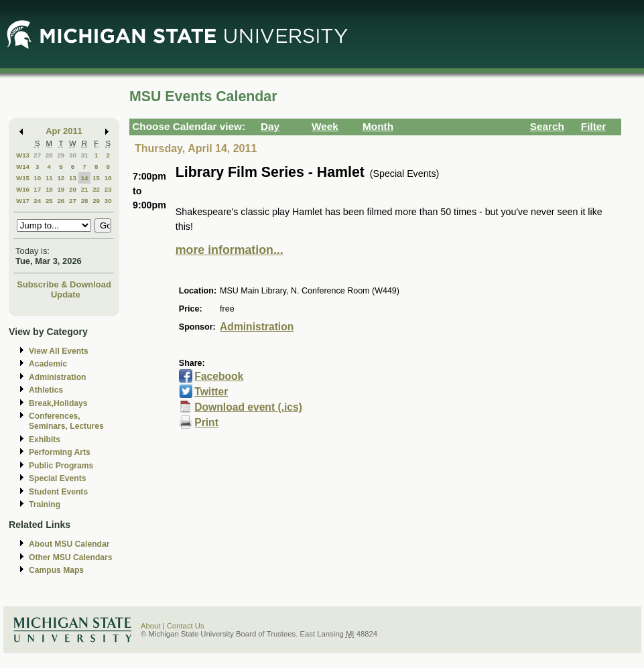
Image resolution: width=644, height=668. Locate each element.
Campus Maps (56, 570)
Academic (48, 364)
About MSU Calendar (69, 544)
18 (49, 189)
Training (45, 505)
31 (85, 155)
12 (61, 178)
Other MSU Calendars (71, 557)
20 (73, 189)
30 (73, 155)
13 (73, 178)
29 (61, 155)
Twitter (211, 392)
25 (49, 201)
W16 (23, 189)
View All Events (59, 351)
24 (37, 201)
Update (66, 294)
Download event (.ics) (248, 407)
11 (49, 178)
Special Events (57, 478)
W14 (23, 166)
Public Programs (61, 466)
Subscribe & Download (64, 284)
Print (206, 422)
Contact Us (186, 626)
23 (108, 189)
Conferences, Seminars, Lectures (66, 421)
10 (37, 178)
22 (96, 189)
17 (37, 189)
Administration (57, 377)
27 (37, 155)
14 (85, 178)
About (151, 626)
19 (61, 189)
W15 (23, 178)
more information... (230, 250)
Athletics (46, 390)
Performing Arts (60, 452)
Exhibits (45, 440)
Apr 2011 (64, 131)
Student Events (58, 492)
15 (96, 178)
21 (85, 189)
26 (61, 201)
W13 (23, 155)
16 (108, 178)
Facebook (219, 376)
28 (49, 155)
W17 (23, 201)
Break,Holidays (58, 403)
